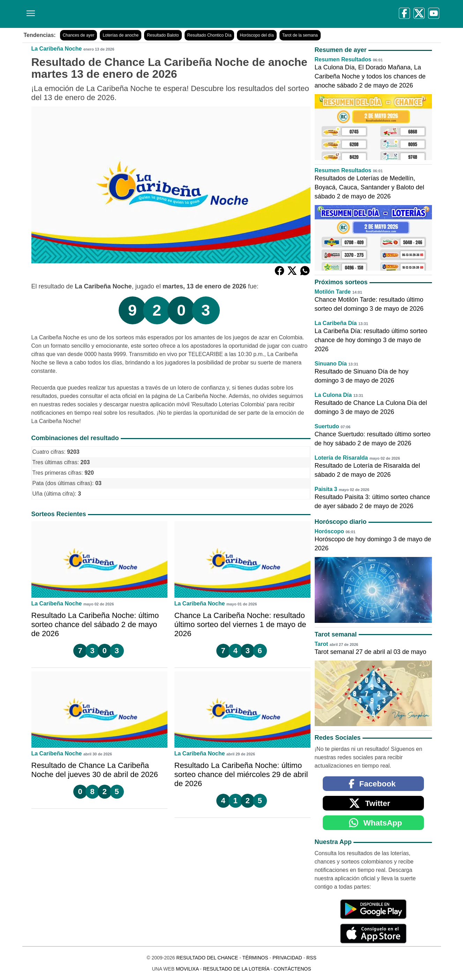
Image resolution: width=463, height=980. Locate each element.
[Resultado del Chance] (123, 14)
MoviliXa (187, 969)
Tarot (322, 644)
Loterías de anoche (121, 35)
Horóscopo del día (257, 35)
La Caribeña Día (336, 323)
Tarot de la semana (300, 35)
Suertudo (327, 426)
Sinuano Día (331, 364)
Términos (255, 958)
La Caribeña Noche (57, 49)
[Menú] (29, 11)
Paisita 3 (326, 489)
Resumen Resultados (343, 59)
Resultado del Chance (207, 958)
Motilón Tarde (333, 292)
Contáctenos (292, 969)
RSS (311, 958)
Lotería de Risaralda (341, 458)
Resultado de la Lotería (236, 969)
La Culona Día (333, 395)
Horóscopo (329, 531)
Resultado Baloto (163, 35)
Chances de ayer (79, 35)
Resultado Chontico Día (210, 35)
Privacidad (287, 958)
